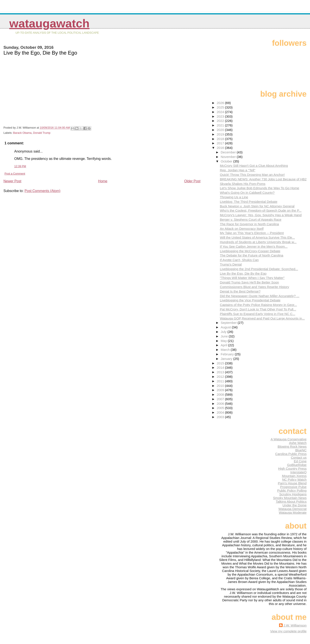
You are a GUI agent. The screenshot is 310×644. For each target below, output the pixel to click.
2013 (221, 372)
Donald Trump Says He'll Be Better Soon (249, 282)
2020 (221, 130)
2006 (221, 404)
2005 (221, 408)
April (224, 345)
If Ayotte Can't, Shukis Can (239, 260)
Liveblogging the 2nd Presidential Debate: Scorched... (259, 269)
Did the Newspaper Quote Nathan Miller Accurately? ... (260, 296)
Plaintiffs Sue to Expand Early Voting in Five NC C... (257, 314)
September (229, 323)
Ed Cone (300, 461)
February (228, 354)
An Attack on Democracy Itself (242, 229)
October (227, 161)
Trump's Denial (231, 264)
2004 (221, 412)
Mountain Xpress (294, 476)
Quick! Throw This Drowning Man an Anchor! (252, 175)
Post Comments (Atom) (42, 191)
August (226, 327)
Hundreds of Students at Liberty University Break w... (258, 242)
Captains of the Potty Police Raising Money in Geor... (258, 305)
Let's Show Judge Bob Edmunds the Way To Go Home (260, 188)
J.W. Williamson (295, 625)
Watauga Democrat (293, 509)
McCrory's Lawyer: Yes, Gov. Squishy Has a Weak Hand (261, 215)
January (227, 359)
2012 (221, 377)
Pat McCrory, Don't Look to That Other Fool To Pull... (258, 309)
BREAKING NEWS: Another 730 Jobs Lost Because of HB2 (263, 179)
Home (103, 181)
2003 (221, 417)
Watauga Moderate (293, 513)
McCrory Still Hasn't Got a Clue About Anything (254, 166)
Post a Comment (15, 174)
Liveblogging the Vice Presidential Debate (250, 300)
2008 (221, 394)
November (229, 157)
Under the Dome (295, 505)
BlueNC (301, 450)
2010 (221, 386)
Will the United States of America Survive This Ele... (257, 237)
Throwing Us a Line (234, 197)
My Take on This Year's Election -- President (252, 233)
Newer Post (12, 181)
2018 (221, 139)
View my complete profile (288, 631)
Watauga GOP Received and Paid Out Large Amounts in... (262, 318)
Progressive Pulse (293, 487)
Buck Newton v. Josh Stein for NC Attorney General (257, 206)
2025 (221, 107)
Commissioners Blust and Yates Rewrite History (254, 287)
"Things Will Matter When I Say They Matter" (252, 278)
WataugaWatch (49, 23)
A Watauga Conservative (289, 439)
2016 (221, 148)
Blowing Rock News (292, 446)
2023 (221, 116)
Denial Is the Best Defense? (240, 291)
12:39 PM (20, 166)
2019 (221, 134)
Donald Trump (42, 133)
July (224, 332)
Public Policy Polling (292, 490)
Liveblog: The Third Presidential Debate (249, 202)
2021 (221, 125)
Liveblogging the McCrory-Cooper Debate (250, 251)
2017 (221, 143)
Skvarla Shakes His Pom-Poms (243, 184)
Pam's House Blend (292, 483)
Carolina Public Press (291, 454)
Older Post (192, 181)
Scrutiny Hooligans (293, 494)
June (225, 336)
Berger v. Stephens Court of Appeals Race (251, 220)
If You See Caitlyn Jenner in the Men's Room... (254, 246)
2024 (221, 112)
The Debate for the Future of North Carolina (252, 255)
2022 (221, 121)
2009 (221, 390)
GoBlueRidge (297, 465)
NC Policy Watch (294, 479)
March (226, 350)
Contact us (299, 457)
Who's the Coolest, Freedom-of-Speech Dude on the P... (261, 210)
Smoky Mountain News (290, 498)
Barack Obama (22, 133)
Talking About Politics (291, 502)
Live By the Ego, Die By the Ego (243, 273)
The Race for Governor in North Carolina (249, 224)
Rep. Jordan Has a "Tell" (238, 170)
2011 (221, 381)
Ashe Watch (298, 443)
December (229, 152)
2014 (221, 368)
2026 (221, 103)
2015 (221, 363)
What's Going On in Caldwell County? (247, 193)
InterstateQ (298, 472)
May (224, 341)
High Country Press (292, 468)
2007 (221, 399)
